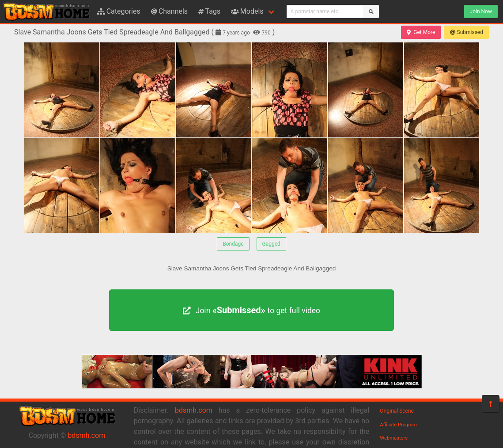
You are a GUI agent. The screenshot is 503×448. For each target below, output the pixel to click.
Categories (119, 11)
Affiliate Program (398, 425)
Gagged (271, 244)
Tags (209, 11)
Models (247, 11)
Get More (421, 32)
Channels (169, 11)
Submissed (467, 32)
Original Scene (397, 411)
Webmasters (394, 438)
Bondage (233, 244)
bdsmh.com (86, 435)
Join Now (481, 11)
